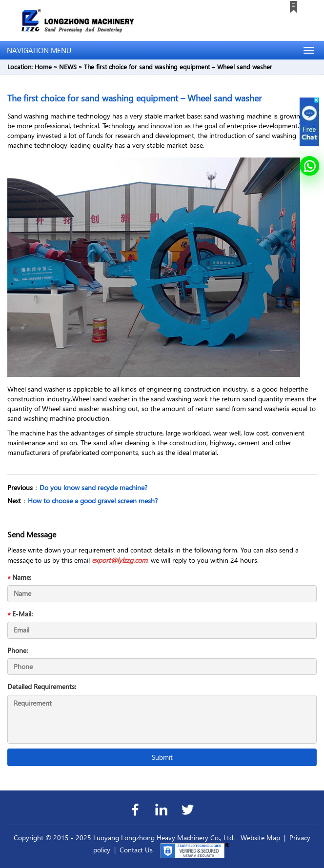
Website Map (260, 838)
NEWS (68, 67)
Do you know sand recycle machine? (93, 487)
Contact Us (136, 850)
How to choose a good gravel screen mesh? (93, 501)
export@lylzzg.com (120, 560)
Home (43, 67)
